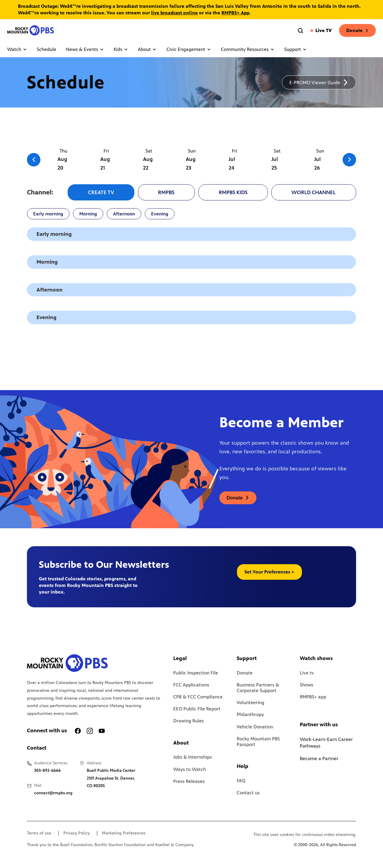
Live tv (307, 673)
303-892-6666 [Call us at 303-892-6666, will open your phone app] (47, 770)
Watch (17, 49)
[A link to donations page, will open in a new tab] (238, 498)
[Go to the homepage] (31, 30)
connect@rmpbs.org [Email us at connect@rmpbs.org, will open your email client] (53, 793)
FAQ (241, 781)
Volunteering (250, 702)
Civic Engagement (189, 49)
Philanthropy (250, 714)
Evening (160, 214)
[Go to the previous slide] (34, 160)
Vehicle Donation (255, 727)
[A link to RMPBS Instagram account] (90, 731)
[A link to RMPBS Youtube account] (102, 731)
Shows (307, 685)
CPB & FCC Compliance (198, 697)
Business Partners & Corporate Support (258, 688)
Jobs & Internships (193, 757)
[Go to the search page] (300, 31)
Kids (121, 49)
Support (296, 49)
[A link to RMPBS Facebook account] (78, 731)
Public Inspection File (196, 673)
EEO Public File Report (197, 709)
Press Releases (189, 781)
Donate (357, 30)
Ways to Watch (190, 769)
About (147, 49)
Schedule (47, 49)
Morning (88, 214)
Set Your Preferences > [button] (269, 572)
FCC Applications (191, 685)
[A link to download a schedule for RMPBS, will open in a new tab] (319, 82)
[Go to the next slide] (349, 160)
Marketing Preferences (124, 833)
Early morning (48, 214)
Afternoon (124, 214)
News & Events (85, 49)
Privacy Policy (77, 833)
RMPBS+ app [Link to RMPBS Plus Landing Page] (313, 697)
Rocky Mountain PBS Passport (258, 742)
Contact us (248, 793)
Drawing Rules (189, 721)
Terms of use (39, 833)
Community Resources (248, 49)
